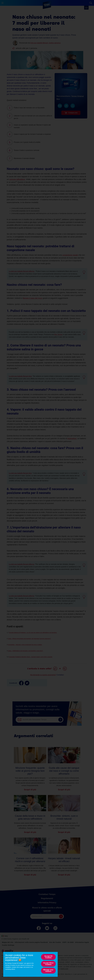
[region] (30, 964)
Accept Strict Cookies (48, 964)
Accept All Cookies (48, 957)
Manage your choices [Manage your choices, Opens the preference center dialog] (48, 971)
